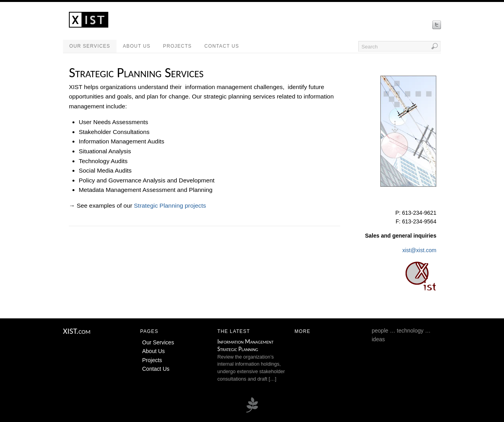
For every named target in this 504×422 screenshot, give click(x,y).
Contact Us (222, 46)
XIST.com (77, 331)
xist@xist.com (420, 250)
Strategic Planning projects (170, 205)
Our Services (90, 46)
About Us (137, 46)
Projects (177, 46)
